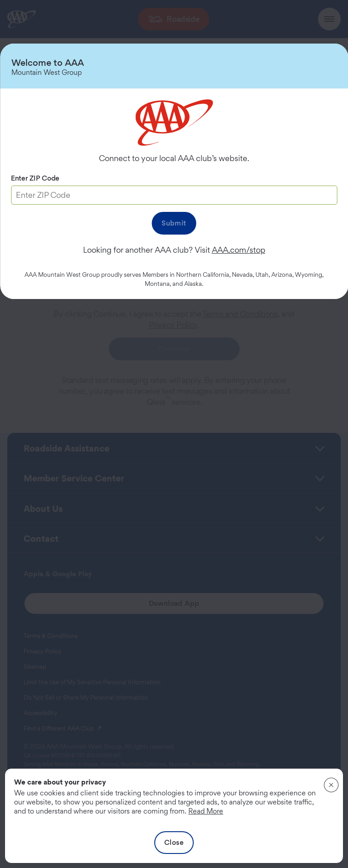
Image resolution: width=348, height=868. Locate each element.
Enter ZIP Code (35, 178)
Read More (206, 811)
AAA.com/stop (239, 250)
